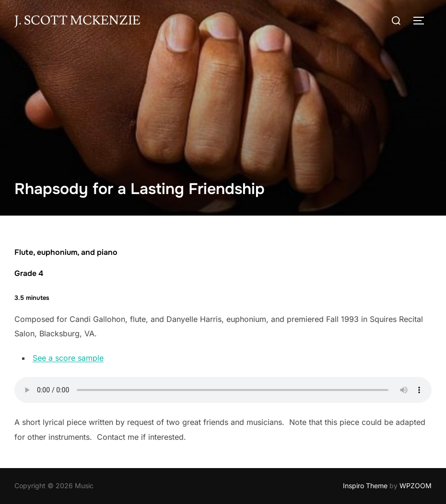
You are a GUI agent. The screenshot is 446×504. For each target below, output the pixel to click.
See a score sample (68, 358)
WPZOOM (416, 486)
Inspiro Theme (365, 486)
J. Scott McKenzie (77, 21)
